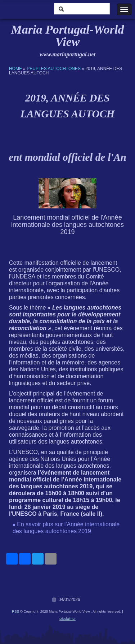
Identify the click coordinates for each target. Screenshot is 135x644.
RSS (15, 611)
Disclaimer (67, 619)
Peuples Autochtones (54, 69)
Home (15, 69)
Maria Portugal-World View (68, 36)
